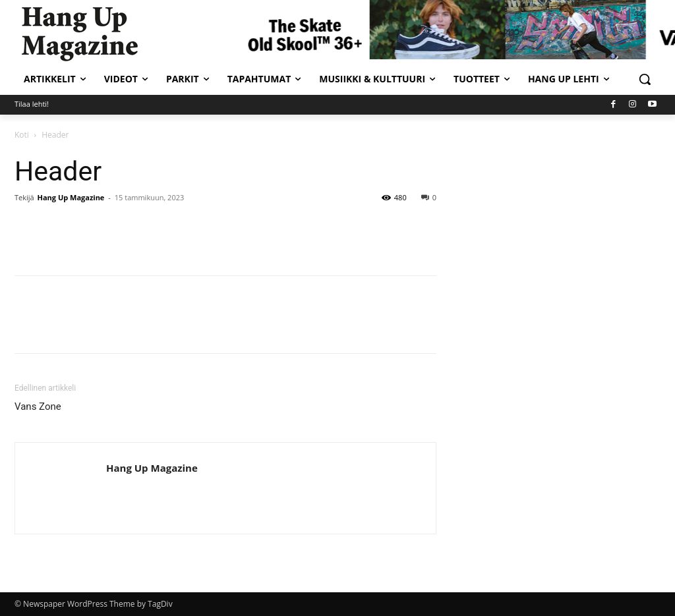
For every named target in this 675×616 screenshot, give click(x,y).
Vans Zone (38, 406)
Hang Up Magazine (71, 197)
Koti (22, 135)
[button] (645, 79)
